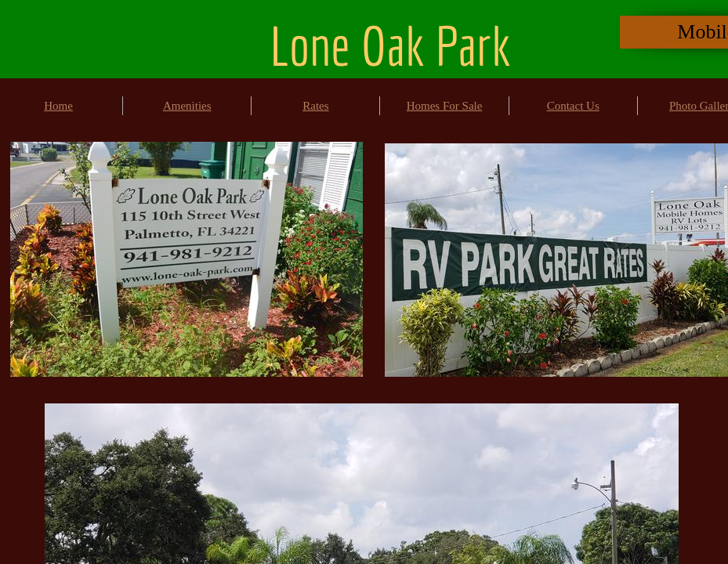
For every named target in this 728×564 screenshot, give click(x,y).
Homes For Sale (445, 106)
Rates (315, 106)
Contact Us (573, 106)
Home (58, 106)
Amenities (187, 106)
